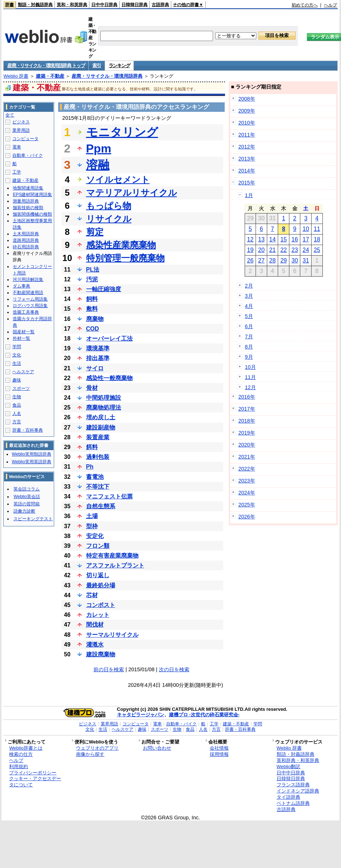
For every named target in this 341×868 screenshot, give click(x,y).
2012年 (247, 147)
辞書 (9, 5)
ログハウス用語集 (30, 306)
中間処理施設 (104, 398)
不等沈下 (98, 487)
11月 (250, 377)
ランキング (119, 66)
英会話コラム (27, 489)
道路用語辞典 (26, 240)
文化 (17, 355)
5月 (249, 316)
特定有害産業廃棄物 (112, 556)
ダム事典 (21, 286)
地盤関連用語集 (28, 188)
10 (306, 229)
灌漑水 (95, 645)
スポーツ (21, 388)
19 (250, 250)
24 (306, 250)
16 (295, 239)
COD (93, 329)
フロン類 (98, 546)
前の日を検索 (109, 669)
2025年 (247, 505)
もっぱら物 (109, 206)
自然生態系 (101, 506)
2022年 (247, 469)
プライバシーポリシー (33, 773)
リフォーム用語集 (30, 299)
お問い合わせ (157, 748)
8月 (249, 347)
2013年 (247, 159)
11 (317, 229)
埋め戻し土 (101, 417)
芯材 (92, 595)
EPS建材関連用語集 (32, 195)
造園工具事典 (26, 312)
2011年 (247, 135)
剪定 (95, 232)
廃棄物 (95, 319)
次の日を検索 (174, 669)
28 (273, 260)
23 (295, 250)
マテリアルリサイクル (132, 193)
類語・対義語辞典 (35, 5)
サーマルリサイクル (112, 635)
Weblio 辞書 (16, 76)
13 (261, 239)
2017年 (247, 409)
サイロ (95, 368)
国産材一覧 (24, 332)
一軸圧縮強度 (104, 289)
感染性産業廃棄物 (121, 245)
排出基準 (98, 358)
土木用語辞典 (26, 234)
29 (284, 260)
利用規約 (19, 767)
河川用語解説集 (28, 280)
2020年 (247, 445)
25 (317, 250)
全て (10, 115)
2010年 (247, 123)
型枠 (92, 526)
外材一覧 (21, 338)
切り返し (98, 575)
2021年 (247, 457)
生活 (17, 363)
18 (317, 239)
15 (284, 239)
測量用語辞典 (26, 201)
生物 (17, 397)
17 (306, 239)
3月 (249, 296)
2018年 (247, 421)
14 (273, 239)
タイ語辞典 (288, 797)
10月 (250, 367)
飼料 (92, 299)
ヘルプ (330, 5)
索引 (97, 66)
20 (261, 250)
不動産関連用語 (28, 293)
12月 (250, 387)
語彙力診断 (24, 511)
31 (306, 260)
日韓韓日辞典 (135, 5)
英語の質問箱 (27, 504)
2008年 (247, 99)
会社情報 (219, 748)
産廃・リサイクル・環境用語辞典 (107, 76)
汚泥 (92, 279)
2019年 (247, 433)
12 (250, 239)
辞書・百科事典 (28, 430)
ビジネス (21, 122)
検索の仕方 (21, 754)
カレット (98, 615)
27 (261, 260)
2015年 (247, 183)
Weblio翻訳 (288, 767)
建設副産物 (101, 427)
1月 (249, 195)
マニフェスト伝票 (109, 496)
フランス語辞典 (293, 785)
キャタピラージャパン (141, 715)
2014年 (247, 171)
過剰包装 (98, 457)
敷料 (92, 309)
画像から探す (90, 754)
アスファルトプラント (115, 565)
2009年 (247, 111)
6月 (249, 326)
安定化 (95, 536)
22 (284, 250)
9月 (249, 357)
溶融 (98, 165)
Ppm (99, 148)
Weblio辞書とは (26, 748)
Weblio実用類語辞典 (31, 454)
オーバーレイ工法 (109, 339)
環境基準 (98, 348)
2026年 (247, 517)
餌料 (92, 447)
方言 (17, 422)
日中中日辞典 (104, 5)
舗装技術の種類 (28, 208)
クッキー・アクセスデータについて (35, 782)
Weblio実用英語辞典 (31, 462)
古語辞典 (160, 5)
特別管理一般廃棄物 (125, 258)
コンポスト (101, 605)
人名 (17, 413)
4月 (249, 306)
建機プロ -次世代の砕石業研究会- (204, 715)
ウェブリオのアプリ (97, 748)
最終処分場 (101, 585)
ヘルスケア (23, 372)
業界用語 (21, 130)
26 (250, 260)
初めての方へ (305, 5)
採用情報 (219, 754)
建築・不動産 (50, 76)
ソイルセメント (118, 180)
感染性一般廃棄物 (109, 378)
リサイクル (109, 219)
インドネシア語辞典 (298, 791)
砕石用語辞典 (26, 247)
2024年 (247, 493)
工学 (17, 172)
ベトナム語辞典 (293, 803)
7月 (249, 337)
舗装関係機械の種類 (32, 214)
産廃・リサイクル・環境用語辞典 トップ (46, 66)
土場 (92, 516)
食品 (17, 405)
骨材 (92, 388)
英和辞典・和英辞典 (298, 760)
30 (295, 260)
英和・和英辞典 (72, 5)
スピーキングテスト (33, 519)
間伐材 (95, 625)
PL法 (93, 270)
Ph (90, 467)
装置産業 (98, 437)
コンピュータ (25, 139)
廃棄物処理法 (104, 407)
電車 (17, 147)
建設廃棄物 (101, 654)
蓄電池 (95, 477)
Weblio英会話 (27, 497)
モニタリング (122, 132)
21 (273, 250)
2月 (249, 286)
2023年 (247, 481)
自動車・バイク (28, 155)
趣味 (17, 380)
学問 (17, 347)
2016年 (247, 397)
